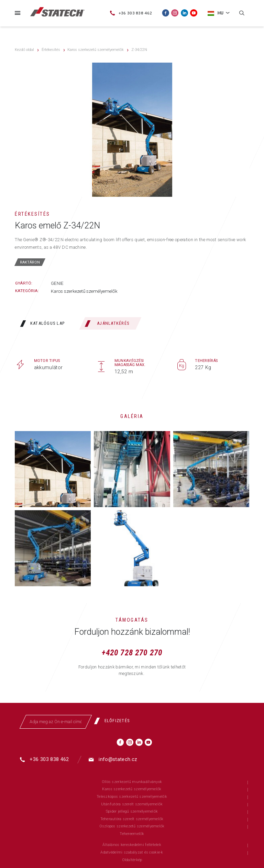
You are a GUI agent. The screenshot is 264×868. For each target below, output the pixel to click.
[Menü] (18, 13)
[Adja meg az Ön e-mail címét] (56, 722)
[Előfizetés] (114, 721)
